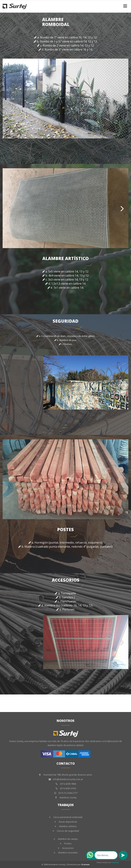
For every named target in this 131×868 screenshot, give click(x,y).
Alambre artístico (68, 826)
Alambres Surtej (68, 797)
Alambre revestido (68, 853)
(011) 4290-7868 (68, 784)
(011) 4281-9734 (68, 788)
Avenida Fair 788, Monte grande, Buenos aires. (68, 775)
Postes (68, 843)
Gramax (85, 864)
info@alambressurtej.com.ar (68, 779)
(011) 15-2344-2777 (68, 793)
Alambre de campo (68, 839)
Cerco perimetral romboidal (68, 817)
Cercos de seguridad (68, 831)
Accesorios (68, 848)
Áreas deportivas (68, 822)
